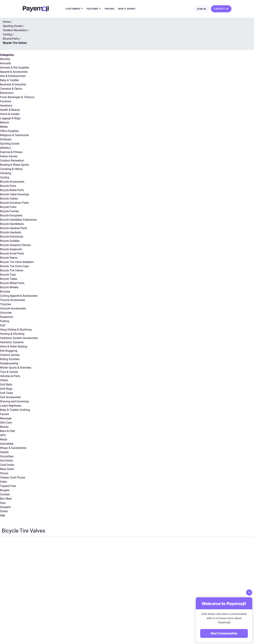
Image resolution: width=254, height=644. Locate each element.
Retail (4, 440)
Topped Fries (8, 486)
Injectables (7, 444)
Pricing (110, 9)
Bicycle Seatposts (11, 250)
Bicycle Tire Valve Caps (14, 267)
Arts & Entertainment (13, 76)
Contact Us (221, 9)
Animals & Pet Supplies (14, 68)
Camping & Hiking (11, 169)
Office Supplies (9, 131)
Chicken (5, 495)
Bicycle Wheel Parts (12, 283)
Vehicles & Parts (10, 376)
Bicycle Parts (8, 186)
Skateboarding (9, 364)
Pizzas (4, 474)
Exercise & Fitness (11, 152)
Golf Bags (6, 389)
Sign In (202, 9)
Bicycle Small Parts (12, 254)
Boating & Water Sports (14, 165)
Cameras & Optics (11, 89)
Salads (4, 452)
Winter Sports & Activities (16, 368)
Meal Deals (7, 469)
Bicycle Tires (8, 275)
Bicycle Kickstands (12, 237)
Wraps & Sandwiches (13, 448)
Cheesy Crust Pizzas (13, 478)
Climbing (6, 174)
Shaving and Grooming (14, 402)
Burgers (5, 491)
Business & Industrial (13, 85)
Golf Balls (6, 385)
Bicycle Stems (9, 258)
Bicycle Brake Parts (12, 190)
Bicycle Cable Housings (15, 195)
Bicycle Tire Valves (12, 271)
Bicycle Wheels (9, 288)
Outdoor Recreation (12, 161)
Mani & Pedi (7, 431)
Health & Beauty (10, 110)
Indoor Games (9, 157)
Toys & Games (9, 372)
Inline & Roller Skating (14, 347)
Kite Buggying (9, 351)
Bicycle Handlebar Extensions (18, 220)
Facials (4, 414)
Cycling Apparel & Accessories (19, 296)
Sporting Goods (10, 144)
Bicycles (5, 292)
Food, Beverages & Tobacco (17, 97)
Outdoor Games (10, 355)
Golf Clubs (7, 393)
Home (7, 22)
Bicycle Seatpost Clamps (15, 245)
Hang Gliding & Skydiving (16, 330)
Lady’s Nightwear (11, 406)
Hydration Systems (12, 343)
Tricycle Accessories (13, 300)
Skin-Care (6, 423)
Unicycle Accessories (13, 309)
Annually (5, 64)
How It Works (127, 9)
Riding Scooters (10, 360)
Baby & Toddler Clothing (15, 410)
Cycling (5, 178)
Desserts (5, 507)
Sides (3, 482)
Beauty (4, 427)
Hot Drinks (7, 461)
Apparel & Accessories (14, 72)
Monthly (5, 59)
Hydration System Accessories (19, 338)
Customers (74, 9)
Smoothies (7, 457)
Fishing (5, 321)
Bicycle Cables (9, 199)
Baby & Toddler (9, 81)
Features (94, 9)
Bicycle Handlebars (12, 224)
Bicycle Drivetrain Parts (14, 203)
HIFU (3, 436)
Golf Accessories (10, 398)
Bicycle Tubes (9, 279)
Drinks (4, 512)
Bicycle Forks (8, 207)
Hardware (6, 106)
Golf (3, 326)
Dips (3, 503)
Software (6, 140)
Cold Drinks (7, 465)
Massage (6, 419)
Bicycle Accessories (12, 182)
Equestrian (7, 317)
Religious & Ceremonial (14, 136)
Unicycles (6, 313)
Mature (4, 123)
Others (4, 381)
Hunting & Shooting (12, 334)
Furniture (6, 102)
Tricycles (5, 305)
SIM (2, 516)
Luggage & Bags (10, 119)
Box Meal (6, 499)
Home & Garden (10, 114)
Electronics (7, 93)
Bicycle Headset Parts (13, 228)
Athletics (5, 148)
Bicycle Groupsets (11, 216)
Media (4, 127)
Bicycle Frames (9, 212)
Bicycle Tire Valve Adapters (17, 262)
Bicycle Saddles (10, 241)
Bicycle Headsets (11, 233)
